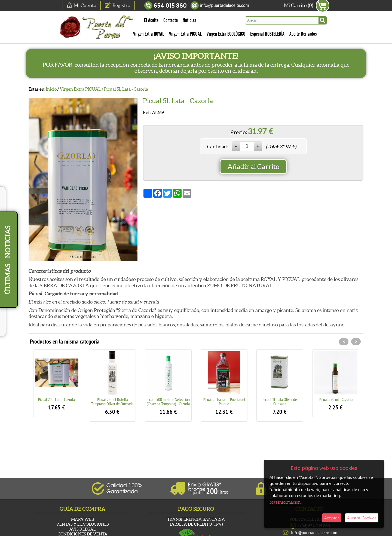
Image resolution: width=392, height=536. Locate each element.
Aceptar (332, 518)
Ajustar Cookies (362, 518)
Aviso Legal (82, 529)
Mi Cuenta (85, 5)
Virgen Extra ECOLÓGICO (226, 34)
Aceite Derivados (303, 34)
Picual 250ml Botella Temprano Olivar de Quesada (112, 402)
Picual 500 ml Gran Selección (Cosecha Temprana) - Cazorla (168, 402)
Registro (121, 5)
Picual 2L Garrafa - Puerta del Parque (224, 402)
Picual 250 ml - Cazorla (336, 399)
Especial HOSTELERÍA (267, 34)
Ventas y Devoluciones (82, 524)
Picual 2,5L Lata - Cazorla (56, 399)
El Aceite (151, 20)
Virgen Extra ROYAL (149, 34)
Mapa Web (82, 519)
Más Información (285, 502)
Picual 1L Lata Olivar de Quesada (280, 402)
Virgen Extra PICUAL (185, 34)
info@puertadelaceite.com (314, 533)
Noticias (189, 20)
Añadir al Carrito (253, 167)
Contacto (171, 20)
